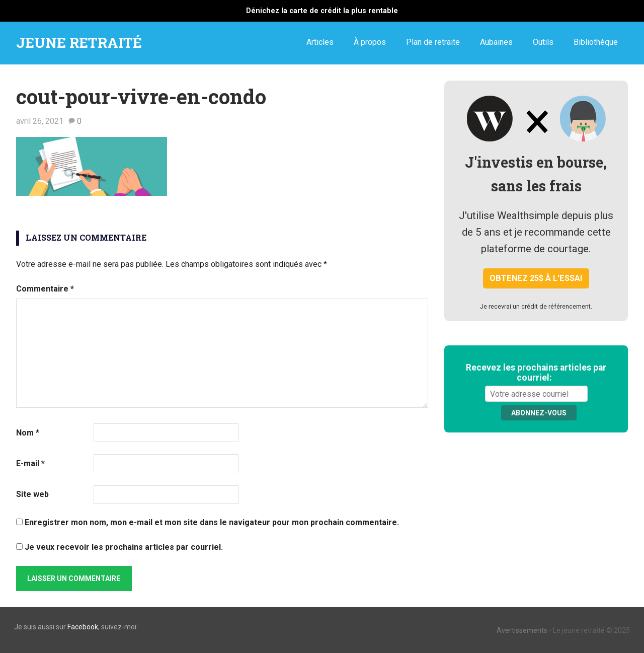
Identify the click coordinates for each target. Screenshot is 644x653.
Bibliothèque (596, 42)
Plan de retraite (433, 42)
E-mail (30, 463)
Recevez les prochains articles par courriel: (536, 373)
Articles (320, 42)
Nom (28, 433)
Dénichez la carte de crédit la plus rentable (322, 11)
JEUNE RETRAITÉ (79, 43)
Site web (32, 494)
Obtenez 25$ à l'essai (536, 278)
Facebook (83, 627)
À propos (370, 42)
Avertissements (522, 630)
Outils (543, 42)
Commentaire (45, 289)
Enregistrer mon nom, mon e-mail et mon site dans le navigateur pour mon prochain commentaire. (212, 522)
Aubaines (496, 42)
